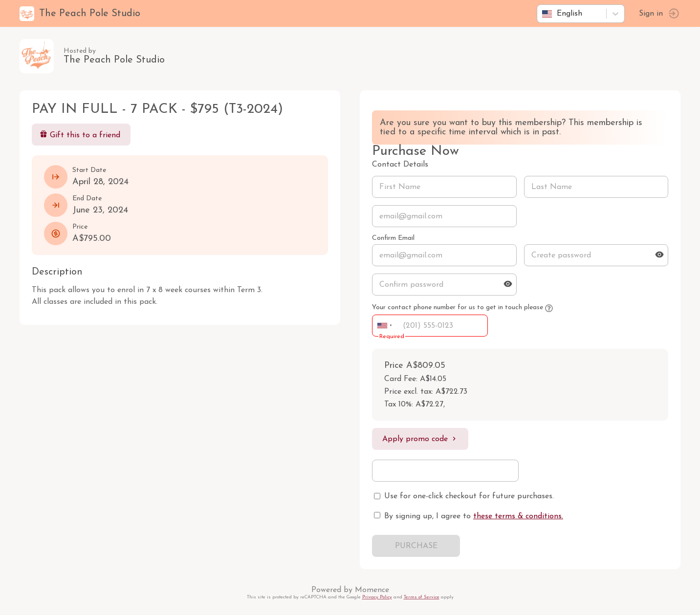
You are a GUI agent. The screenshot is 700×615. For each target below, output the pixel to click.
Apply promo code (420, 439)
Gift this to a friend (80, 135)
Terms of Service (422, 597)
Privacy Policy (377, 597)
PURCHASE (416, 546)
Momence (372, 590)
